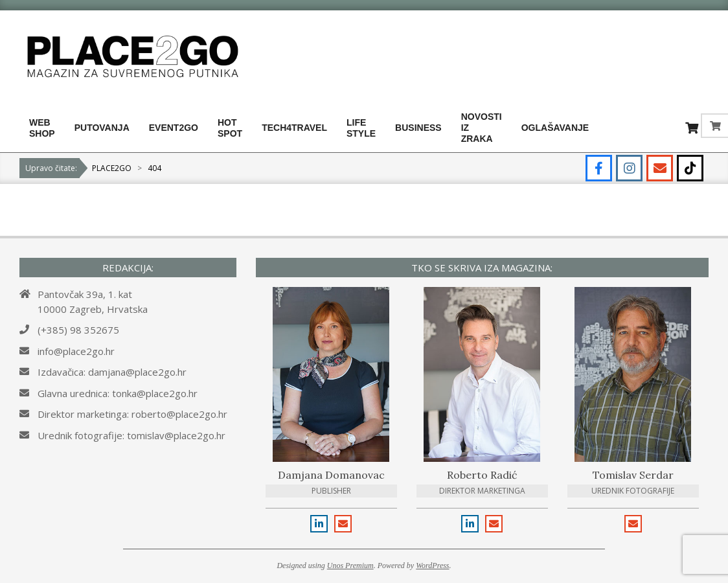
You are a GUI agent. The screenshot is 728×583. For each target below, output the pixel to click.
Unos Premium (350, 566)
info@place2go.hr (76, 351)
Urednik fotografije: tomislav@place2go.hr (131, 435)
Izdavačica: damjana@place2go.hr (112, 372)
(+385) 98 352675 (78, 330)
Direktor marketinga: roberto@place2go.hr (132, 414)
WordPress (432, 566)
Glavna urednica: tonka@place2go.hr (118, 393)
